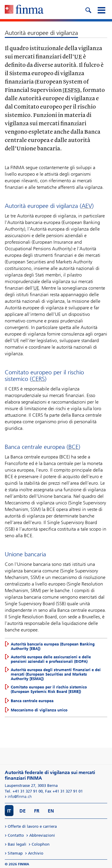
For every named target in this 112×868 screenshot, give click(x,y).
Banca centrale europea (32, 701)
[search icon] (88, 10)
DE (23, 811)
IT (9, 811)
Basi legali (17, 844)
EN (51, 811)
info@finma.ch (20, 797)
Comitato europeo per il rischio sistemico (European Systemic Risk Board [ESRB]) (49, 689)
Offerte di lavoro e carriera (32, 826)
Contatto (16, 835)
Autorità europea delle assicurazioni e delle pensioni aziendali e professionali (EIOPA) (51, 659)
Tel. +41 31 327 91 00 (24, 791)
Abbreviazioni (42, 835)
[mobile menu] (101, 10)
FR (37, 811)
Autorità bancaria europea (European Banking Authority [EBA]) (53, 646)
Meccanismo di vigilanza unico (39, 710)
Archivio (36, 853)
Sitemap (15, 853)
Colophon (41, 844)
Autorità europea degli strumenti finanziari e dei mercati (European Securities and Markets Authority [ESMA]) (56, 674)
